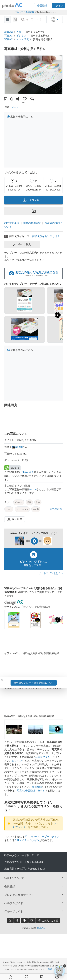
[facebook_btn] (17, 921)
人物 (19, 32)
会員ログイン (43, 757)
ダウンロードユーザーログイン (42, 837)
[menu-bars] (8, 19)
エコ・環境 (23, 39)
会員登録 (37, 787)
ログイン (17, 761)
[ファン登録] (26, 977)
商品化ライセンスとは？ (46, 236)
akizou (16, 107)
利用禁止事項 (12, 223)
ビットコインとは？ (51, 573)
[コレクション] (42, 977)
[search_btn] (23, 19)
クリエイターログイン (27, 840)
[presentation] (58, 620)
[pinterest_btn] (24, 921)
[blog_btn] (32, 921)
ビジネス (21, 36)
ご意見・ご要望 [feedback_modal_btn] (48, 920)
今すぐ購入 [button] (22, 244)
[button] (42, 6)
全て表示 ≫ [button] (56, 509)
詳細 (50, 969)
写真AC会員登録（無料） (31, 791)
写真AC (8, 32)
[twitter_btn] (10, 921)
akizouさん (28, 472)
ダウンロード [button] (34, 200)
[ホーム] (10, 977)
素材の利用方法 (32, 223)
